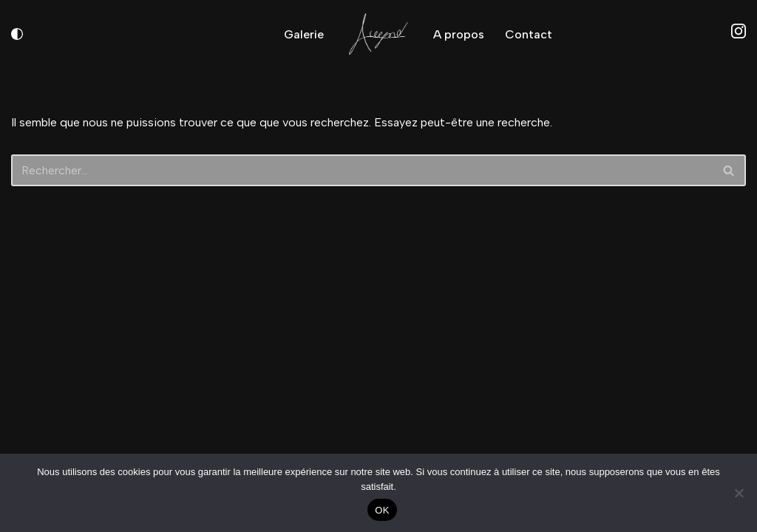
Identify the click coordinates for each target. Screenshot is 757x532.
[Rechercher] (362, 170)
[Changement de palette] (17, 34)
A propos (459, 34)
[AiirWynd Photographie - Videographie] (378, 34)
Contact (529, 34)
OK (382, 510)
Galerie (304, 34)
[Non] (739, 493)
